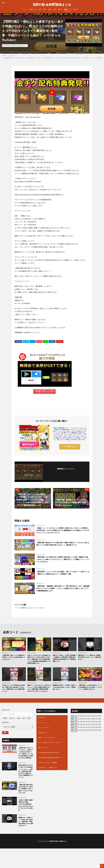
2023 (72, 732)
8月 (94, 726)
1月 (76, 723)
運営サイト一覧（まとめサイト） (49, 746)
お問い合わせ (43, 725)
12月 (76, 727)
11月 (72, 727)
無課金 (29, 725)
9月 (97, 726)
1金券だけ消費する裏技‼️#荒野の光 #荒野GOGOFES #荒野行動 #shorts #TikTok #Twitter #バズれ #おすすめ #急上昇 (26, 825)
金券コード (68, 9)
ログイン (33, 608)
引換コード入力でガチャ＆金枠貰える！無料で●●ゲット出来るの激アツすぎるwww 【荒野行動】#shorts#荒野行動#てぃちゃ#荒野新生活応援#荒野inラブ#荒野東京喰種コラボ (39, 661)
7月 (91, 726)
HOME (4, 56)
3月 (81, 723)
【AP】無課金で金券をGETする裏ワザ (51, 762)
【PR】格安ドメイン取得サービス (49, 780)
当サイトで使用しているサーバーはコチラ (52, 751)
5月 (86, 723)
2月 (78, 723)
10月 (100, 726)
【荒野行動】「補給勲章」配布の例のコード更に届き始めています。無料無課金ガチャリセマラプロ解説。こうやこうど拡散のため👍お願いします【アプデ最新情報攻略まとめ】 (63, 589)
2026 (72, 723)
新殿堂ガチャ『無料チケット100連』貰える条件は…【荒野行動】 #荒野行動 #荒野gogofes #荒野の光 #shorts (26, 844)
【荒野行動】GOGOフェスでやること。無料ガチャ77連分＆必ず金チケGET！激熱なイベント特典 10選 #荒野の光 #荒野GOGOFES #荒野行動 (26, 762)
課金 (50, 9)
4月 (84, 723)
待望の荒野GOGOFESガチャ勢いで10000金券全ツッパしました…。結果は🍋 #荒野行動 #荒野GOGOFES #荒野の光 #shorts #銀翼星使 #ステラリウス (26, 785)
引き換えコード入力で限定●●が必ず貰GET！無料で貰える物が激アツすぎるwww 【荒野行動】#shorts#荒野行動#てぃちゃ (14, 693)
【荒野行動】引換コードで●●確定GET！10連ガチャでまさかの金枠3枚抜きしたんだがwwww (14, 658)
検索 (5, 739)
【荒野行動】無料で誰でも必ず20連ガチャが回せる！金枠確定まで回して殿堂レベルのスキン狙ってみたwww (25, 806)
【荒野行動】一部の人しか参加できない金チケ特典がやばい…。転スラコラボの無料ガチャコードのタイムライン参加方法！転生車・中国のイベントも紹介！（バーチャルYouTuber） (53, 58)
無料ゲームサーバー (45, 757)
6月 (89, 726)
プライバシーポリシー (45, 735)
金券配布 (5, 725)
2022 (72, 734)
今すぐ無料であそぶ (70, 447)
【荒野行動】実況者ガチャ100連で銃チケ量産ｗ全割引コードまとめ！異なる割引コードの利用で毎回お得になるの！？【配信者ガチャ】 (63, 546)
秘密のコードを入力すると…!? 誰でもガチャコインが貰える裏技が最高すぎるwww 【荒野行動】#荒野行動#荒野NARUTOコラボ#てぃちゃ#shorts (39, 694)
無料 (40, 9)
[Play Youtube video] (52, 92)
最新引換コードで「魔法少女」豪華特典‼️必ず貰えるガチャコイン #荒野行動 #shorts (90, 658)
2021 (72, 737)
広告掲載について (44, 741)
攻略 (54, 9)
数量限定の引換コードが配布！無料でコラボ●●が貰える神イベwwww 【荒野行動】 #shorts (64, 691)
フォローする (66, 471)
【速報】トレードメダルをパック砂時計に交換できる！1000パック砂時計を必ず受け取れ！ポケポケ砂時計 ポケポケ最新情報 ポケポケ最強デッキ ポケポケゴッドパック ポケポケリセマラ (62, 531)
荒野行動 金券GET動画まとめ (52, 5)
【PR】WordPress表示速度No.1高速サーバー (51, 768)
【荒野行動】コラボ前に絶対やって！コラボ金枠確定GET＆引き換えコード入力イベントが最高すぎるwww (89, 693)
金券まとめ (33, 9)
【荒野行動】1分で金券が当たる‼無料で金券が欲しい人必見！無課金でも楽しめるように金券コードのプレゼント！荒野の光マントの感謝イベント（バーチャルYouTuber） (63, 560)
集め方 (60, 9)
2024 (72, 729)
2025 (72, 726)
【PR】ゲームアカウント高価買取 (49, 775)
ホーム (25, 9)
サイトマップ (43, 730)
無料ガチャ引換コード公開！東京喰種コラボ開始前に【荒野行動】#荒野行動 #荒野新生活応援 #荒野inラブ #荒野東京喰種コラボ (65, 659)
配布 (45, 9)
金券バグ (76, 9)
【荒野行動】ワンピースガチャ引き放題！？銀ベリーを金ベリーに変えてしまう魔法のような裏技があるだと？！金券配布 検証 (63, 573)
